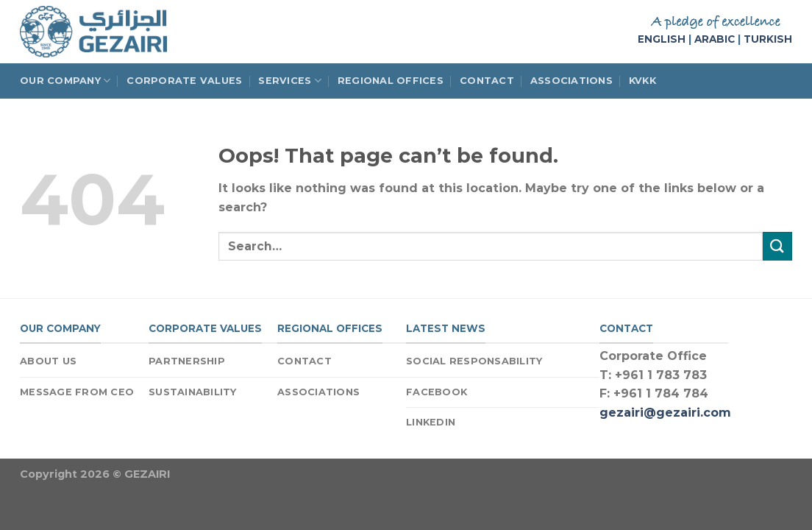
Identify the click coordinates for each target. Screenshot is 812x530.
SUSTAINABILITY (193, 392)
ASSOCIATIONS (571, 81)
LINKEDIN (431, 422)
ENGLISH (662, 39)
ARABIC (715, 39)
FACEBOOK (437, 392)
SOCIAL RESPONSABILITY (474, 361)
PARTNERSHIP (187, 361)
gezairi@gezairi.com (665, 413)
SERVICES (290, 81)
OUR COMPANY (65, 81)
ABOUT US (48, 361)
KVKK (642, 81)
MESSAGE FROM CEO (77, 392)
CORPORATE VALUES (184, 81)
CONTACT (487, 81)
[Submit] (777, 246)
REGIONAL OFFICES (391, 81)
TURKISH (768, 39)
